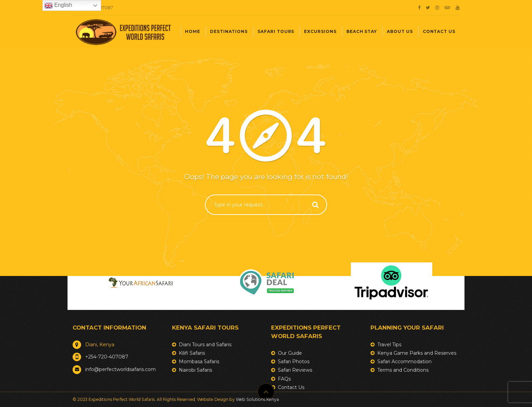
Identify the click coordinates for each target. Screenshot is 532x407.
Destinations (229, 31)
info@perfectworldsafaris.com (120, 369)
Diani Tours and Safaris (205, 345)
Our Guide (290, 353)
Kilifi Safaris (192, 353)
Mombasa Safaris (199, 362)
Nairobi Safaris (195, 370)
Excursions (320, 31)
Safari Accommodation (404, 362)
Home (193, 31)
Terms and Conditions (403, 370)
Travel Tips (389, 345)
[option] (140, 283)
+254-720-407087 (107, 357)
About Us (400, 31)
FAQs (284, 379)
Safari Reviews (295, 370)
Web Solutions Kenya (257, 399)
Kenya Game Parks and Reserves (417, 353)
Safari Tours (276, 31)
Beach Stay (362, 31)
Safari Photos (294, 362)
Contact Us (439, 31)
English (58, 5)
